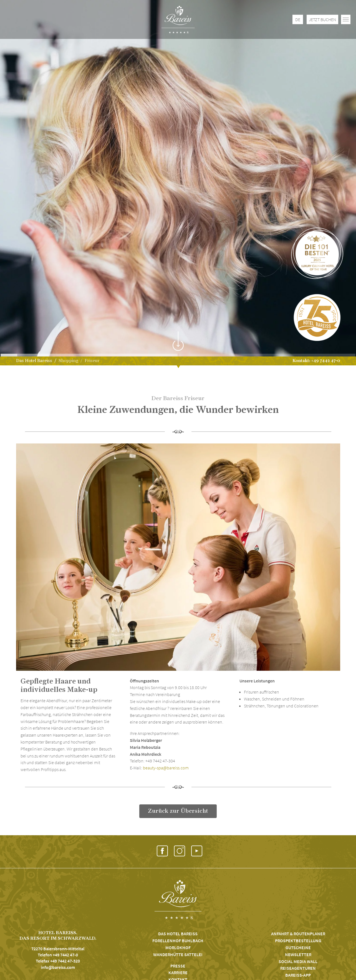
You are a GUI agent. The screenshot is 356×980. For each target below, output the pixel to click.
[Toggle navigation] (346, 19)
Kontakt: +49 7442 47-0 (316, 361)
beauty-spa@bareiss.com (166, 768)
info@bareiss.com (58, 967)
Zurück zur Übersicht (178, 811)
